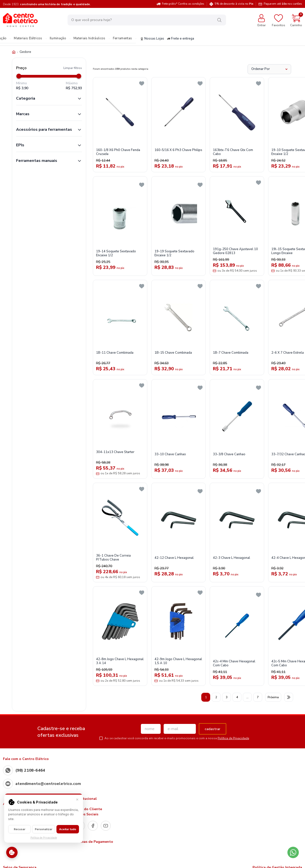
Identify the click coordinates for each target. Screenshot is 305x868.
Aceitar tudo (68, 829)
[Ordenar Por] (269, 69)
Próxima (273, 697)
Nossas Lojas (152, 39)
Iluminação (58, 39)
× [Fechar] (77, 799)
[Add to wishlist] (142, 84)
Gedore (25, 52)
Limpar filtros (73, 68)
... (247, 697)
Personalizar (44, 829)
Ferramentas (123, 39)
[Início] (14, 52)
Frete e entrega (181, 39)
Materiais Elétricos (28, 39)
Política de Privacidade (233, 738)
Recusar (20, 829)
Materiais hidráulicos (89, 39)
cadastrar (213, 729)
